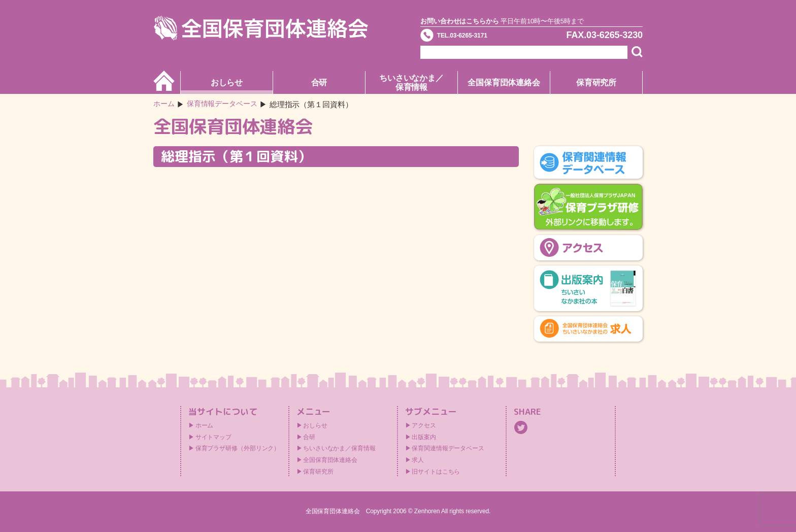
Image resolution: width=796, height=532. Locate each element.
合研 (319, 82)
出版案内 (424, 437)
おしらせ (227, 82)
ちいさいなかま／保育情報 (411, 82)
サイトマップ (213, 437)
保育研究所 (596, 82)
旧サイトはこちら (436, 472)
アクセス (424, 425)
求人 (418, 460)
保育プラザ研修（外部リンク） (238, 448)
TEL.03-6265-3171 (478, 38)
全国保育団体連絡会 (504, 82)
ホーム (165, 104)
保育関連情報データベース (448, 448)
